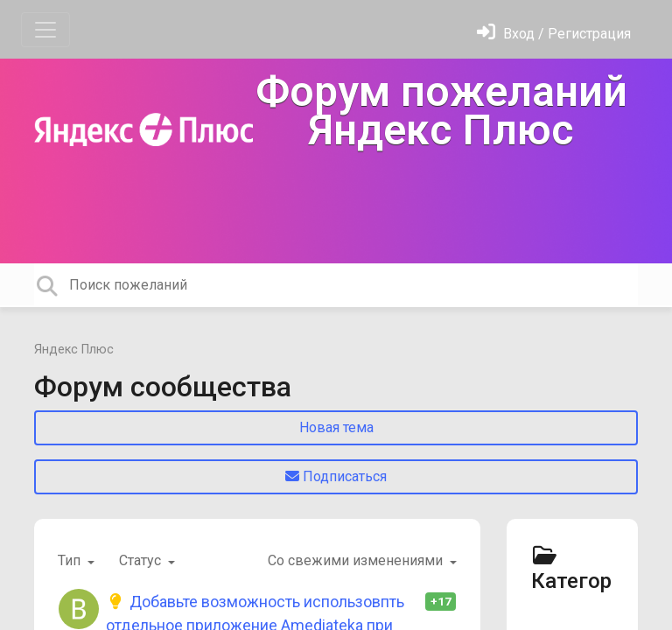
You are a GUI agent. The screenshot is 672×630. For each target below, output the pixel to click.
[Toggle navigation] (45, 30)
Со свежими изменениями (357, 560)
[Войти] (554, 34)
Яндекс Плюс (74, 350)
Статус (142, 560)
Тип (71, 560)
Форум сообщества (163, 387)
